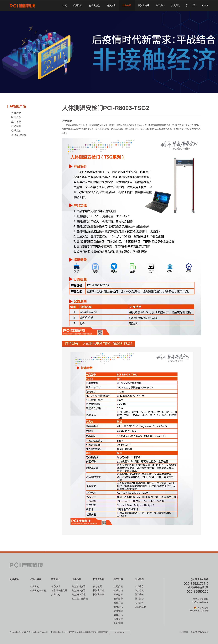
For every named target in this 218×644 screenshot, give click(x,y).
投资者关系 (143, 5)
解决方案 (16, 117)
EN (203, 6)
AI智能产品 (18, 106)
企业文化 (118, 615)
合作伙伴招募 (19, 135)
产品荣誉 (16, 126)
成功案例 (16, 122)
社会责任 (118, 603)
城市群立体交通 (59, 590)
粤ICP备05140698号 (200, 632)
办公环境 (139, 590)
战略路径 (118, 595)
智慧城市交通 (79, 590)
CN (207, 6)
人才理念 (139, 586)
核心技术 (56, 586)
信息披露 (97, 586)
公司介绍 (118, 586)
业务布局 (127, 5)
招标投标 (118, 619)
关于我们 (160, 5)
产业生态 (56, 595)
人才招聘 (139, 603)
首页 (65, 5)
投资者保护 (99, 595)
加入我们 (176, 5)
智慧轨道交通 (79, 586)
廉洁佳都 (118, 611)
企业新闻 (118, 590)
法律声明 (184, 632)
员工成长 (139, 595)
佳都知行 (35, 586)
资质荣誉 (118, 599)
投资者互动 (99, 590)
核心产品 (16, 113)
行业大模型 (95, 5)
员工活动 (139, 599)
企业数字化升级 (80, 599)
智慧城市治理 (79, 595)
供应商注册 (140, 607)
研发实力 (111, 5)
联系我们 (16, 131)
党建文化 (118, 607)
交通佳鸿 (78, 5)
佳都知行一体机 (38, 590)
